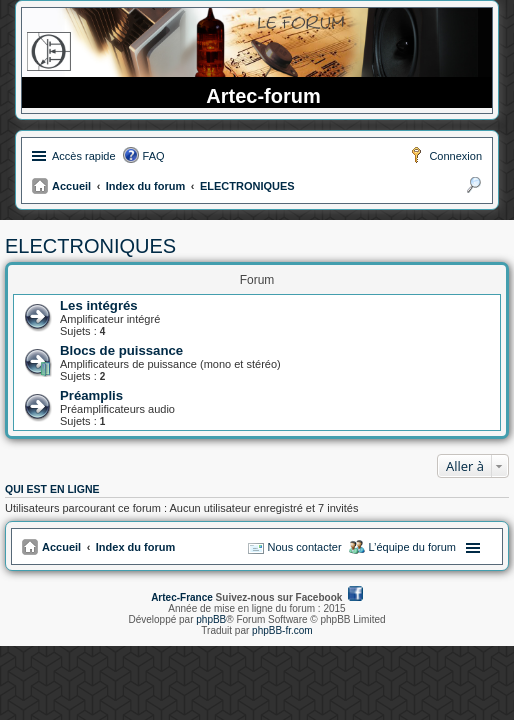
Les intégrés (99, 305)
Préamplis (91, 395)
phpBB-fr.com (282, 630)
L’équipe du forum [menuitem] (412, 547)
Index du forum (145, 186)
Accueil (71, 186)
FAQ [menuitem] (154, 156)
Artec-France (182, 597)
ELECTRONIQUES (247, 186)
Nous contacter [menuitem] (305, 547)
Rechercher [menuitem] (474, 188)
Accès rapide (84, 156)
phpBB (211, 619)
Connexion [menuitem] (455, 156)
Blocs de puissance (121, 350)
